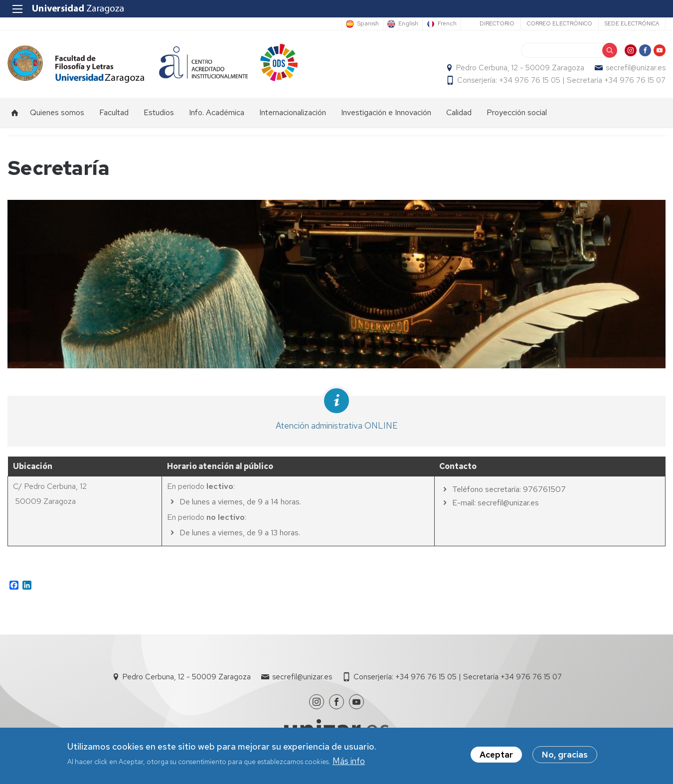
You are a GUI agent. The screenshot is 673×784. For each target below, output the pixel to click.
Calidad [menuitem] (459, 112)
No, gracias (565, 755)
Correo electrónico (560, 23)
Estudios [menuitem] (159, 112)
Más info (349, 761)
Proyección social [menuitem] (517, 112)
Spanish (368, 24)
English (408, 24)
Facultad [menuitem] (114, 112)
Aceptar (496, 755)
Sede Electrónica (632, 23)
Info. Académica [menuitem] (217, 112)
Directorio (497, 23)
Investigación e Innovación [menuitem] (386, 112)
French (447, 24)
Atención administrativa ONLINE (337, 426)
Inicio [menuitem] (15, 113)
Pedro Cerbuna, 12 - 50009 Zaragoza (520, 68)
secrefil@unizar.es (636, 68)
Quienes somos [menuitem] (57, 112)
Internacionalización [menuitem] (293, 112)
